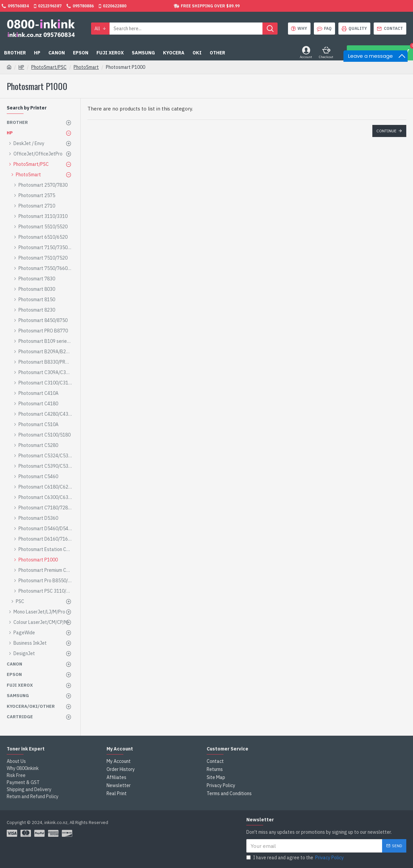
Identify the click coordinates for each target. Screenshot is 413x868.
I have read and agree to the (296, 858)
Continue (386, 131)
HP (21, 67)
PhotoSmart (86, 67)
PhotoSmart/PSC (49, 67)
